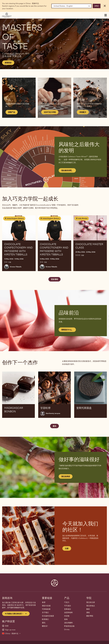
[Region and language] (72, 6)
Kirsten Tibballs (16, 267)
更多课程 (54, 279)
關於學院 (90, 616)
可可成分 (68, 606)
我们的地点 (91, 606)
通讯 (44, 623)
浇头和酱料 (68, 623)
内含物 (67, 616)
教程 (88, 609)
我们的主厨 (91, 602)
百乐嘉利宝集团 (48, 616)
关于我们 (45, 612)
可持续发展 (46, 609)
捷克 (54, 426)
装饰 (66, 619)
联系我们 (45, 619)
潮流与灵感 (46, 606)
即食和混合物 (69, 626)
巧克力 (67, 602)
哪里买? (45, 626)
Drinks (67, 629)
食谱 (44, 602)
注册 (67, 548)
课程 (88, 612)
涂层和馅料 (68, 612)
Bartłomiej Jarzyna (53, 413)
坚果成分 (68, 609)
